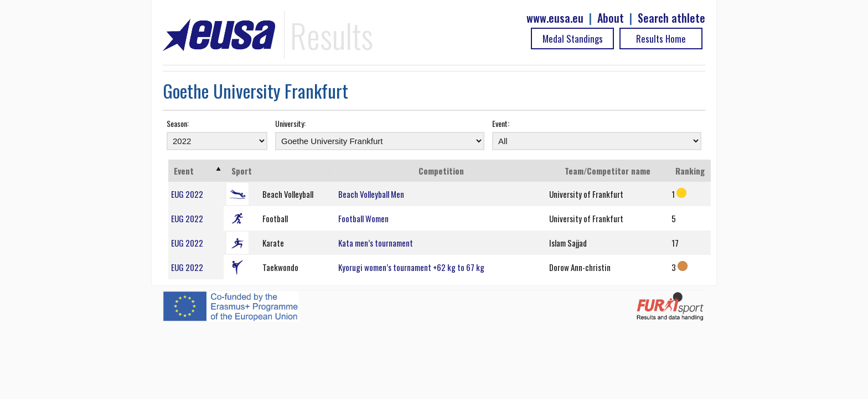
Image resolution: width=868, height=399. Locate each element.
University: (290, 123)
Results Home (661, 39)
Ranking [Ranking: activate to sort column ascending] (690, 171)
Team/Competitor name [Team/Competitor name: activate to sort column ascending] (608, 171)
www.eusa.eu (555, 18)
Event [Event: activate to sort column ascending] (184, 171)
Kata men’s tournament (376, 243)
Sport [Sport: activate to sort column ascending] (242, 171)
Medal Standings (573, 39)
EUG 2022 (187, 194)
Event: (501, 123)
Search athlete (671, 18)
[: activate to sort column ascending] (298, 171)
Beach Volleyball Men (371, 194)
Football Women (363, 218)
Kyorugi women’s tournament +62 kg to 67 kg (411, 267)
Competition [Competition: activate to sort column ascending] (441, 171)
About (611, 18)
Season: (178, 123)
